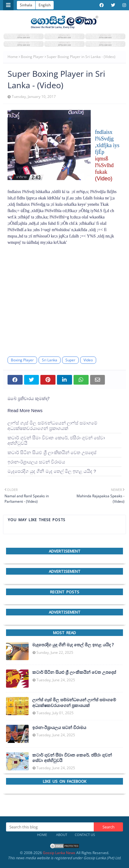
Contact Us (85, 835)
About (62, 835)
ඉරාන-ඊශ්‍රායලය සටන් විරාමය (36, 462)
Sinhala (26, 5)
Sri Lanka (50, 360)
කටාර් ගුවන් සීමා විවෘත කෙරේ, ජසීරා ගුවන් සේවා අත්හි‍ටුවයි (56, 440)
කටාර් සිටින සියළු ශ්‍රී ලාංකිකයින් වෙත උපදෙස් (52, 452)
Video (88, 360)
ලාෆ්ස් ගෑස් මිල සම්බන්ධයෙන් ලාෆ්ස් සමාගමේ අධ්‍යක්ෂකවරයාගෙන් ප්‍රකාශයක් (52, 426)
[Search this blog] (50, 827)
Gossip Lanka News (59, 853)
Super (70, 360)
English (45, 5)
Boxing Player (32, 57)
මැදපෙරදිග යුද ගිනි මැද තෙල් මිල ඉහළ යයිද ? (52, 471)
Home (13, 57)
